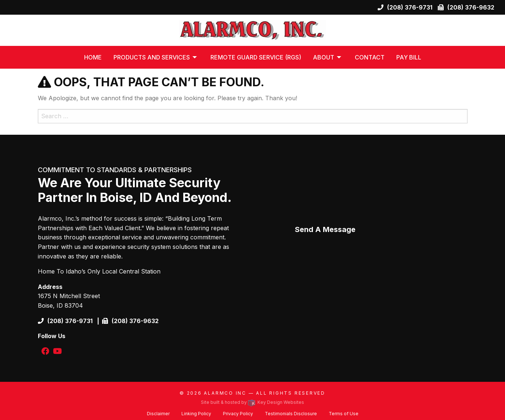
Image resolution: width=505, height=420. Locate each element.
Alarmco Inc (225, 393)
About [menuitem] (324, 57)
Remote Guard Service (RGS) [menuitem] (256, 57)
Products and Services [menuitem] (152, 57)
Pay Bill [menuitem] (409, 57)
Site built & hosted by (252, 402)
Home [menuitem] (93, 57)
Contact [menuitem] (370, 57)
